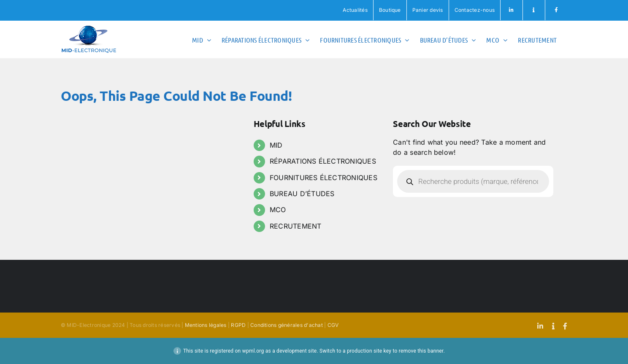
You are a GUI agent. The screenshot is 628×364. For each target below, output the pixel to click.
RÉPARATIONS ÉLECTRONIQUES (323, 161)
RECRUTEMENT (296, 226)
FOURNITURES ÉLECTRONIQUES (323, 178)
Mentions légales (206, 325)
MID (276, 145)
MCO (278, 210)
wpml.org (253, 351)
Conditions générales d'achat (287, 325)
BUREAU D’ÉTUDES (302, 194)
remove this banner (421, 351)
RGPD (238, 325)
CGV (333, 325)
